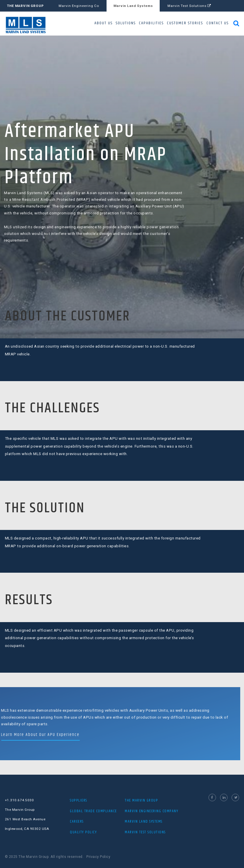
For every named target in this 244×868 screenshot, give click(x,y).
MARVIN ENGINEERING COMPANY (151, 811)
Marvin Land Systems (133, 6)
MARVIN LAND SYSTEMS (144, 821)
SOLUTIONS (126, 23)
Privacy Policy (98, 857)
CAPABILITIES (151, 23)
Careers (77, 821)
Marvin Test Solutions (189, 6)
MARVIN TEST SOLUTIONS (145, 832)
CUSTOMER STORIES (185, 23)
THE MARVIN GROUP (25, 6)
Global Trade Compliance (93, 811)
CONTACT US (218, 23)
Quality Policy (83, 832)
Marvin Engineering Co (79, 6)
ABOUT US (104, 23)
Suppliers (79, 800)
